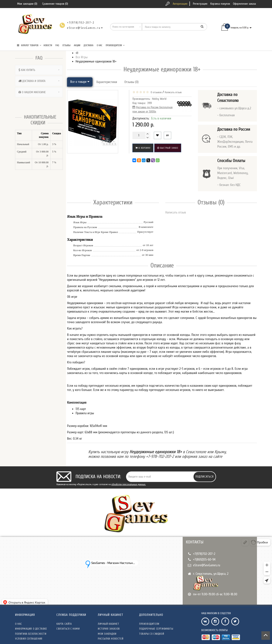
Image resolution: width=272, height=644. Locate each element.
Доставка (88, 45)
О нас (100, 45)
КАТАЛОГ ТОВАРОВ (29, 45)
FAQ (57, 45)
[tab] (39, 70)
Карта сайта (64, 624)
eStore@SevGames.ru (207, 565)
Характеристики (107, 82)
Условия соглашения (29, 639)
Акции (77, 45)
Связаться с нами (68, 629)
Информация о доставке (31, 629)
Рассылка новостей (111, 639)
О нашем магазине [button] (39, 92)
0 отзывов (156, 92)
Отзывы (66, 45)
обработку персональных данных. (129, 484)
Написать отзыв (173, 92)
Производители (115, 45)
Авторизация (180, 4)
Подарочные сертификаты (156, 629)
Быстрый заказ (168, 148)
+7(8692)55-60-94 (204, 560)
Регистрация (200, 4)
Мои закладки (107, 634)
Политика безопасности (31, 634)
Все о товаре (80, 82)
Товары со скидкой (152, 634)
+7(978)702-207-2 (204, 554)
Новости (48, 45)
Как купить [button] (39, 70)
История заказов (109, 629)
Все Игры (82, 57)
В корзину (143, 148)
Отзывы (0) (131, 82)
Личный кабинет (108, 624)
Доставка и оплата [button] (39, 81)
